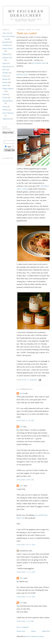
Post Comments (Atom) (35, 636)
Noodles (5, 73)
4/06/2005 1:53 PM (25, 621)
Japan (4, 63)
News (4, 70)
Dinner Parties (8, 48)
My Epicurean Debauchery (26, 13)
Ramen (5, 79)
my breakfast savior (39, 63)
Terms (5, 107)
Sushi (4, 94)
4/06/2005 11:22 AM (26, 597)
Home (34, 631)
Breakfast (6, 42)
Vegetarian (6, 119)
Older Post (46, 631)
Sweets (5, 98)
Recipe (5, 82)
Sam (21, 427)
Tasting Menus (8, 101)
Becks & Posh (22, 75)
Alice (21, 486)
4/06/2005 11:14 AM (26, 572)
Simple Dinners (8, 89)
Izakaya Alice (7, 57)
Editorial (6, 54)
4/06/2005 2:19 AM (25, 420)
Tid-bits (5, 110)
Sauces (5, 85)
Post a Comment (23, 627)
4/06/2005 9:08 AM (25, 480)
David (22, 393)
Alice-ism (6, 33)
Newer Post (21, 631)
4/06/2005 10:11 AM (26, 545)
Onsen (5, 76)
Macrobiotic (7, 66)
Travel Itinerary (8, 113)
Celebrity (6, 45)
